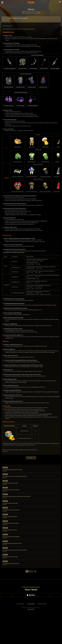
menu (3, 3)
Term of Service (20, 634)
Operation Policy (42, 634)
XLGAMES (31, 640)
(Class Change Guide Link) (48, 436)
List (31, 481)
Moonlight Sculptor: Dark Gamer (31, 2)
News (31, 10)
